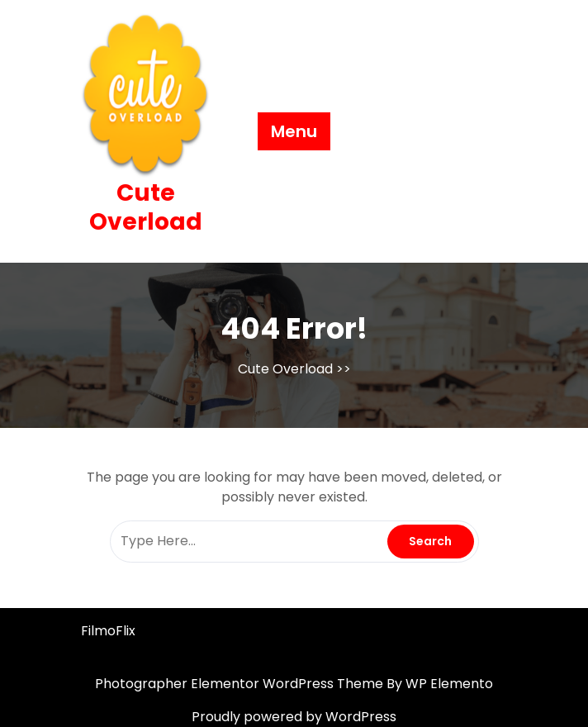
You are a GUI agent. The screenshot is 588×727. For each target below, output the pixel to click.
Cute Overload (146, 207)
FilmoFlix (108, 631)
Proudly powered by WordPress (294, 717)
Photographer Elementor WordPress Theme (241, 684)
